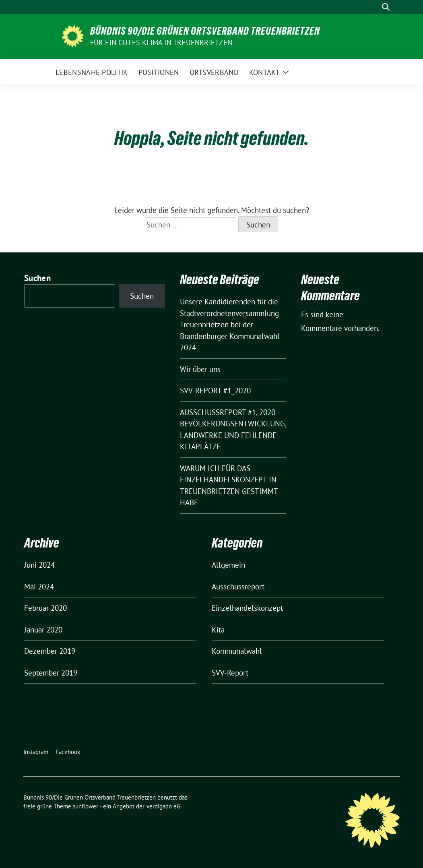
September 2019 (51, 673)
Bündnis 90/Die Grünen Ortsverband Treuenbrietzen (205, 31)
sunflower (86, 806)
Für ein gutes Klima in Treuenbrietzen (161, 42)
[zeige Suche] (386, 7)
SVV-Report (230, 673)
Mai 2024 (39, 587)
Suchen (37, 278)
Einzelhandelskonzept (247, 608)
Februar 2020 (45, 608)
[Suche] (374, 7)
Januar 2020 (43, 630)
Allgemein (228, 565)
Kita (218, 630)
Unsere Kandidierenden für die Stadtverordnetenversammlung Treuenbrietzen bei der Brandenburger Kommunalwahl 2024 (230, 324)
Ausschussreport (238, 587)
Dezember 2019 (50, 651)
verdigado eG (163, 806)
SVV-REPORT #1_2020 (215, 391)
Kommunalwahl (237, 651)
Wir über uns (200, 369)
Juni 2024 (39, 565)
